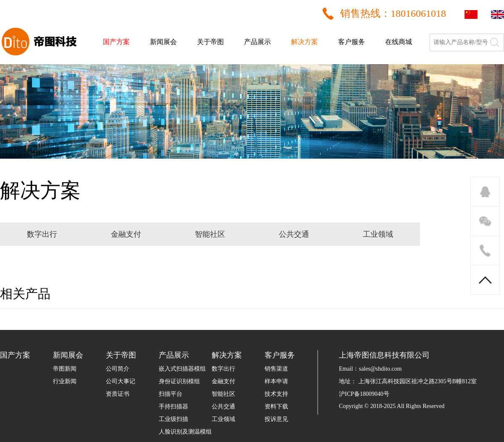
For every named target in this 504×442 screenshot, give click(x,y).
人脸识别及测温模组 (185, 432)
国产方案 (116, 42)
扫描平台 (171, 394)
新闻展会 (163, 42)
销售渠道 (276, 369)
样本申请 (276, 381)
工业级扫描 (173, 419)
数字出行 (223, 369)
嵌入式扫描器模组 (182, 369)
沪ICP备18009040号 (364, 394)
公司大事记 (121, 381)
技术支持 (276, 394)
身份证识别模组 (179, 381)
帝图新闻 (65, 369)
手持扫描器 (173, 407)
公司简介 (118, 369)
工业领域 (223, 419)
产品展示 (257, 42)
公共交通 (223, 407)
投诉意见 (276, 419)
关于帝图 (210, 42)
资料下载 (276, 407)
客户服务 (352, 42)
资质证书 (118, 394)
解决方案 (304, 42)
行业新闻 (65, 381)
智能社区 (223, 394)
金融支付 (223, 381)
